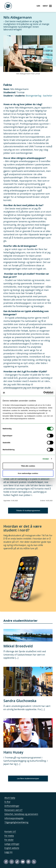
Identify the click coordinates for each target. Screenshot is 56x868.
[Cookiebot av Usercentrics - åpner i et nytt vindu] (43, 393)
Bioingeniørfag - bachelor (39, 96)
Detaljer (46, 459)
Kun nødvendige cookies (28, 473)
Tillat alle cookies (28, 466)
